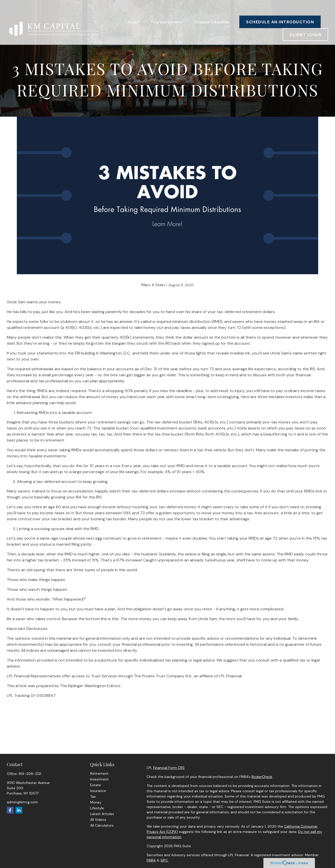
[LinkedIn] (19, 810)
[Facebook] (10, 810)
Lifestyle (97, 808)
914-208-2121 (30, 774)
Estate (96, 785)
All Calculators (102, 825)
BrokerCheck (262, 777)
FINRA (151, 860)
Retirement (99, 773)
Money (96, 802)
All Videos (98, 820)
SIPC (164, 860)
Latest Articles (102, 814)
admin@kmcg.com (22, 802)
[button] (133, 10)
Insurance (98, 791)
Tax (93, 797)
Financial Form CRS (169, 768)
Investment (99, 779)
